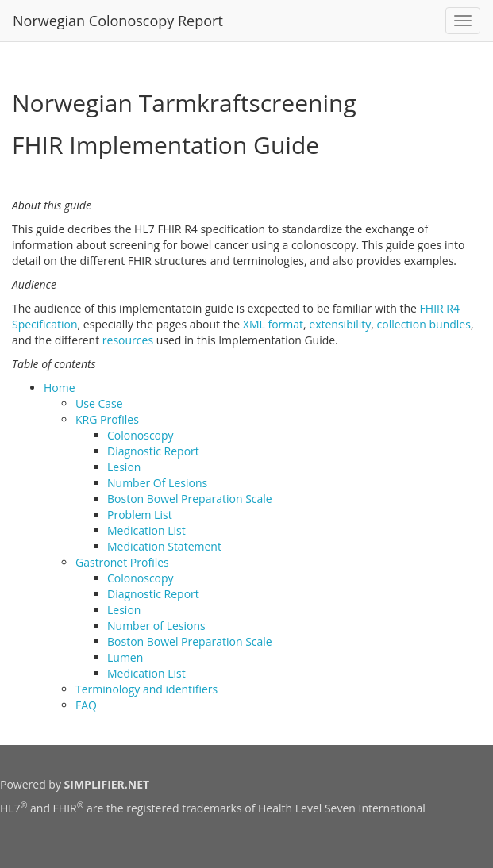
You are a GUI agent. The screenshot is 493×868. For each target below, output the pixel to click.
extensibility (340, 324)
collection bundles (424, 324)
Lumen (125, 657)
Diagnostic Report (153, 451)
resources (128, 340)
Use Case (99, 403)
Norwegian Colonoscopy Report (118, 21)
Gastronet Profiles (122, 562)
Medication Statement (164, 546)
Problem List (140, 515)
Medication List (146, 530)
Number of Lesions (156, 626)
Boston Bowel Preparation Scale (190, 499)
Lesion (124, 467)
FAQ (86, 705)
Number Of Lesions (157, 483)
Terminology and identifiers (146, 689)
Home (60, 388)
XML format (273, 324)
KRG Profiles (107, 419)
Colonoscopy (141, 435)
